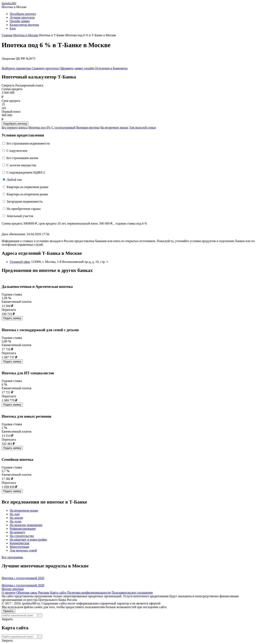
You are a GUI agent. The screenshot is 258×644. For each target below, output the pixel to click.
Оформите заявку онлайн (77, 68)
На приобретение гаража (24, 209)
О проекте (9, 593)
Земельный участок (20, 216)
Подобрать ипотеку (23, 14)
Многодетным (19, 547)
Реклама (44, 593)
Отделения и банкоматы (111, 68)
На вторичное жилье (114, 127)
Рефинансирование (23, 529)
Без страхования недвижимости (28, 143)
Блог (13, 28)
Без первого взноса (15, 127)
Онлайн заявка (20, 21)
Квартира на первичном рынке (28, 187)
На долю (16, 521)
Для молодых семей (23, 550)
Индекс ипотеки (13, 589)
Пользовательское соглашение (132, 593)
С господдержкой (63, 127)
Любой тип (14, 180)
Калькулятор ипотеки (24, 25)
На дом (15, 514)
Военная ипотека (88, 127)
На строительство (22, 536)
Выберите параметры (17, 68)
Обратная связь (27, 593)
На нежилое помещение (26, 525)
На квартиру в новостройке (28, 539)
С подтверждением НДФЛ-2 (26, 172)
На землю (16, 518)
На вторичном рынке (24, 510)
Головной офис (20, 262)
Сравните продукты (46, 68)
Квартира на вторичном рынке (27, 194)
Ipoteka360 (9, 3)
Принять (8, 611)
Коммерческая (19, 543)
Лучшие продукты (22, 17)
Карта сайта (58, 593)
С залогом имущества (21, 165)
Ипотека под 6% (40, 127)
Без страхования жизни (22, 158)
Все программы (12, 557)
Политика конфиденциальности (89, 593)
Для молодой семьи (142, 127)
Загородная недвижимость (25, 201)
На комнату (17, 532)
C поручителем (17, 151)
